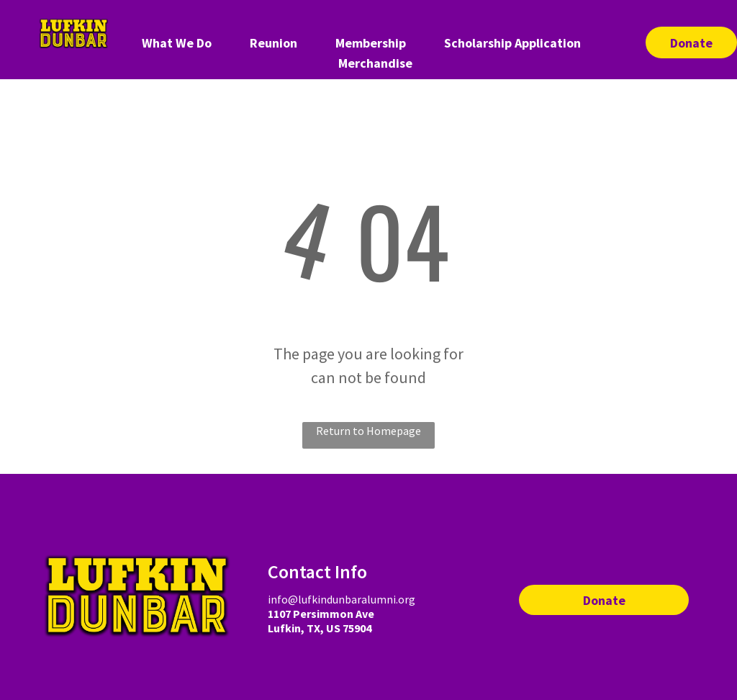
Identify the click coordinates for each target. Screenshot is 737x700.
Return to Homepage (368, 431)
